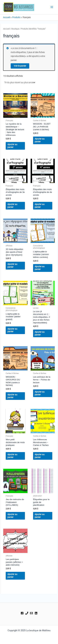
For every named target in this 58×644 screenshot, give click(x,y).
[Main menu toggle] (52, 7)
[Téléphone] (27, 613)
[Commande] (20, 82)
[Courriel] (31, 613)
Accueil (6, 29)
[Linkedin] (36, 613)
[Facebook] (22, 613)
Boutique (15, 29)
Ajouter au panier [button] (12, 146)
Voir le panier (20, 66)
